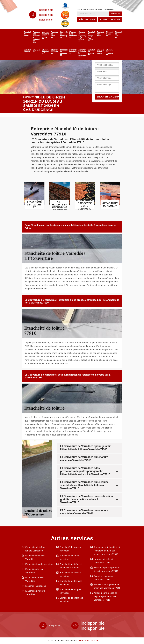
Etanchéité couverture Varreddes (70, 574)
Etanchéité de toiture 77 (27, 35)
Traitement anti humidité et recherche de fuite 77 (36, 38)
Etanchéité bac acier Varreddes (35, 557)
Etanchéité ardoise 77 (27, 52)
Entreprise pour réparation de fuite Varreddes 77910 (107, 569)
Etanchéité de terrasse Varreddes (71, 549)
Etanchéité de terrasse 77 (64, 53)
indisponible (46, 10)
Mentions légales (89, 641)
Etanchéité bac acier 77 (100, 35)
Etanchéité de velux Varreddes (35, 571)
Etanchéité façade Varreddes (39, 564)
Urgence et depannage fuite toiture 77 (82, 37)
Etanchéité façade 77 (109, 34)
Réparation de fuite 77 (55, 35)
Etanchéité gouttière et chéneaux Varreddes (71, 566)
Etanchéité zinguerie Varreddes (35, 593)
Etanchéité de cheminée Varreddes (71, 600)
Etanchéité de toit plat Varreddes (70, 591)
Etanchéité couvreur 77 (55, 52)
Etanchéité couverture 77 (73, 52)
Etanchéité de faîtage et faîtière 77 (91, 37)
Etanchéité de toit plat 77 (100, 52)
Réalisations (87, 19)
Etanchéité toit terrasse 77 (91, 53)
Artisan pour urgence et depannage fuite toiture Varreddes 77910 (105, 596)
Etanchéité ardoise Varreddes (34, 579)
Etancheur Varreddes (36, 586)
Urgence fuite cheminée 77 (73, 35)
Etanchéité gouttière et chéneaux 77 (82, 53)
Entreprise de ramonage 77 (64, 35)
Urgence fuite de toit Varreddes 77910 (104, 561)
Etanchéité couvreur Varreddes (69, 557)
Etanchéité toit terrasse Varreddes (71, 583)
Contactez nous (110, 19)
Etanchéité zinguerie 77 (45, 52)
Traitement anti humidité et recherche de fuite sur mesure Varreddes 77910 (107, 551)
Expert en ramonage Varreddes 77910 (104, 578)
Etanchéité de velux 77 (119, 35)
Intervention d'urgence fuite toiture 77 (45, 36)
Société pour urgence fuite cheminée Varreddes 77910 (107, 586)
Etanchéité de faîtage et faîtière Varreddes (37, 549)
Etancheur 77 (36, 51)
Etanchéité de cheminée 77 (109, 53)
